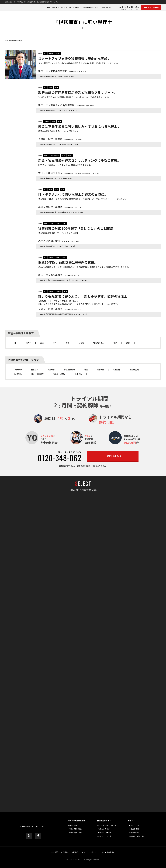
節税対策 (18, 374)
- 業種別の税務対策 (104, 833)
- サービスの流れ (134, 825)
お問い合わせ (151, 8)
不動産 (51, 54)
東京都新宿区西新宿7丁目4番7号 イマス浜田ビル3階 (59, 212)
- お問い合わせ (133, 833)
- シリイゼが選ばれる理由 (107, 825)
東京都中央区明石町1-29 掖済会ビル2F (54, 178)
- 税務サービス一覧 (104, 836)
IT (45, 54)
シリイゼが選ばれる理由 (70, 7)
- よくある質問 (133, 829)
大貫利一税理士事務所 (60, 139)
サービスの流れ (106, 7)
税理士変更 (134, 370)
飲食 (56, 88)
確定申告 (100, 370)
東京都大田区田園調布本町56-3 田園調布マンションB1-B (61, 314)
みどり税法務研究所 (59, 241)
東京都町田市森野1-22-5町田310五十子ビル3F (57, 144)
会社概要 (55, 852)
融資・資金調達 (37, 374)
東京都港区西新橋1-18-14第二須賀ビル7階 (55, 246)
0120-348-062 (60, 458)
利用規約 (65, 852)
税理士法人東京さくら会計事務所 (66, 105)
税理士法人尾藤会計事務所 (62, 71)
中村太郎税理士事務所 (60, 207)
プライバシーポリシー (90, 852)
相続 (86, 370)
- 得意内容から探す (75, 829)
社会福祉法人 (55, 155)
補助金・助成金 (59, 374)
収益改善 (51, 370)
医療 (58, 54)
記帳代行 (78, 374)
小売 (52, 223)
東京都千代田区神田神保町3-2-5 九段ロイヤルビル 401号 (61, 280)
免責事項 (75, 852)
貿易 (64, 155)
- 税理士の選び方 (103, 829)
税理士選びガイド (90, 7)
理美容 (59, 291)
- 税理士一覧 (73, 825)
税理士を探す (52, 7)
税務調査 (117, 370)
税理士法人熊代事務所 (60, 275)
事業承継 (18, 370)
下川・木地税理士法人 (70, 173)
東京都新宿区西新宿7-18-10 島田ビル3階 (55, 76)
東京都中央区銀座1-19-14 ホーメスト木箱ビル (57, 110)
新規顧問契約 (69, 370)
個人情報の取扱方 (108, 852)
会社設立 (34, 370)
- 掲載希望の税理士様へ (137, 836)
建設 (53, 121)
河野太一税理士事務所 (60, 309)
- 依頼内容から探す (75, 833)
